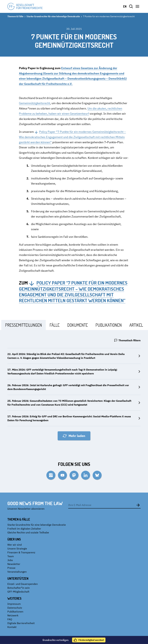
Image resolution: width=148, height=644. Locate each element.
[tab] (24, 325)
